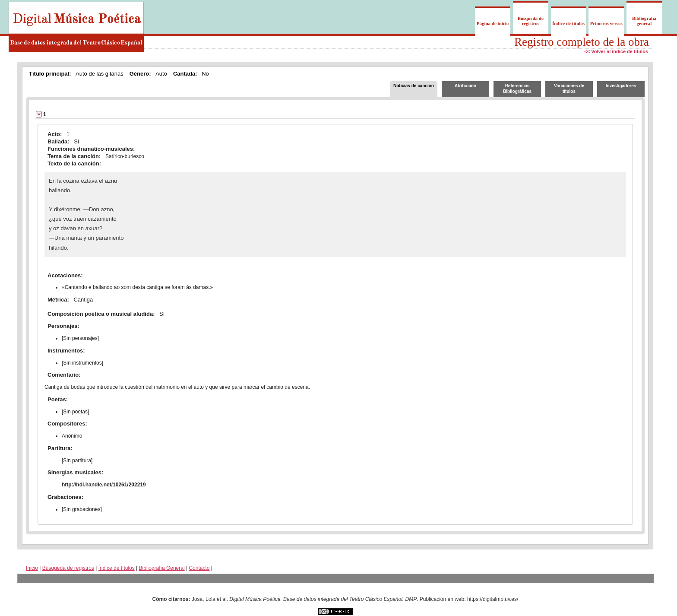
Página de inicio (493, 23)
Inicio (32, 568)
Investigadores (621, 86)
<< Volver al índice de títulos (616, 51)
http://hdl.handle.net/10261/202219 (104, 485)
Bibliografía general (644, 21)
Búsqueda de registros (531, 21)
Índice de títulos (568, 23)
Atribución (465, 86)
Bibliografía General (162, 568)
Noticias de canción (414, 86)
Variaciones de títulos (569, 89)
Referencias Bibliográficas (517, 89)
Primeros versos (606, 23)
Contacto (199, 568)
